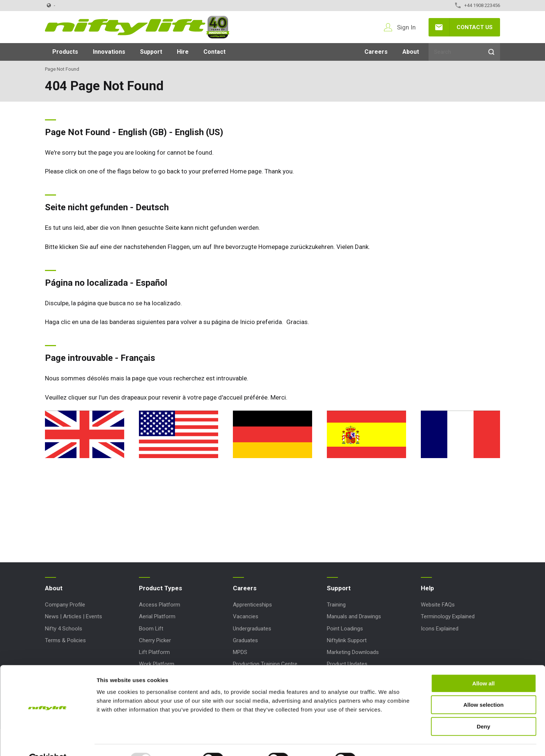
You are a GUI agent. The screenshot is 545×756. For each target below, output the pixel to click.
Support (151, 52)
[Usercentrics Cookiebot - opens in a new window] (48, 742)
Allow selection (483, 688)
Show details (387, 741)
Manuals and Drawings (354, 616)
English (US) (199, 132)
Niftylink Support (347, 640)
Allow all (484, 666)
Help (427, 588)
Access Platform (160, 605)
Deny (484, 709)
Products (65, 52)
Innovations (109, 52)
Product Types (160, 588)
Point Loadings (345, 629)
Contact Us (475, 27)
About (411, 52)
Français (138, 358)
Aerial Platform (157, 616)
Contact (214, 52)
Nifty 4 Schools (64, 629)
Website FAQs (438, 605)
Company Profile (65, 605)
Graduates (245, 640)
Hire (183, 52)
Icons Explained (440, 629)
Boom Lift (151, 629)
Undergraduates (252, 629)
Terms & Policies (65, 640)
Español (151, 283)
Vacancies (246, 616)
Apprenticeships (252, 605)
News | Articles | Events (74, 616)
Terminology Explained (448, 616)
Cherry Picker (155, 640)
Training (336, 605)
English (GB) (142, 132)
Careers (376, 52)
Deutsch (152, 207)
